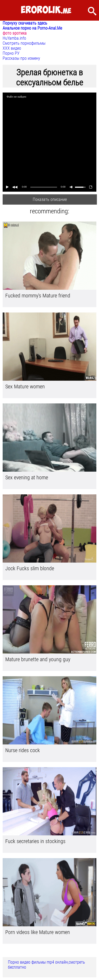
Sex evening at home (27, 477)
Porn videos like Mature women (38, 932)
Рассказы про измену (21, 58)
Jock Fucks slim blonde (30, 568)
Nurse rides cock (23, 750)
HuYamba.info (14, 38)
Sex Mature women (25, 387)
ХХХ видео (12, 48)
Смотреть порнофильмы (24, 43)
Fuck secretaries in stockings (35, 841)
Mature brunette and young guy (38, 659)
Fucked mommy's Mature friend (38, 296)
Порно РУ (11, 53)
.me (46, 10)
